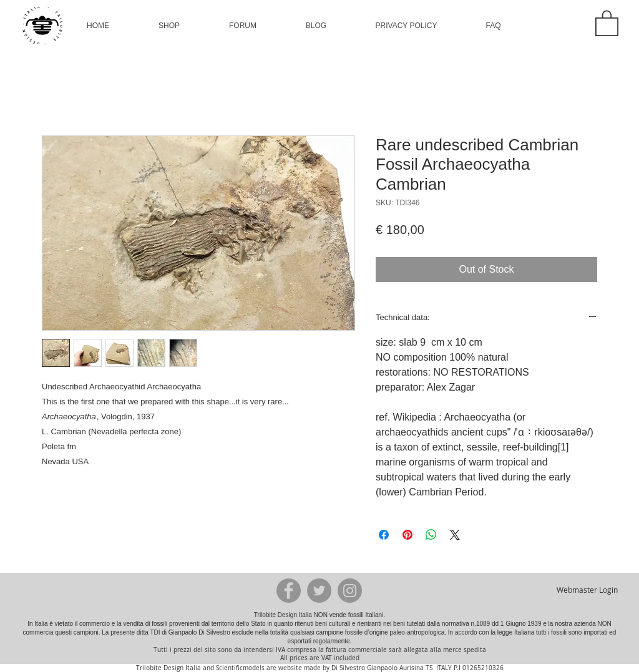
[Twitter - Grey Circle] (319, 591)
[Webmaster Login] (587, 590)
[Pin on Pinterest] (407, 535)
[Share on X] (455, 535)
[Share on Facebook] (384, 535)
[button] (169, 26)
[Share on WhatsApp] (431, 535)
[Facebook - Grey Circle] (289, 591)
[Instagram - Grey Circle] (350, 591)
